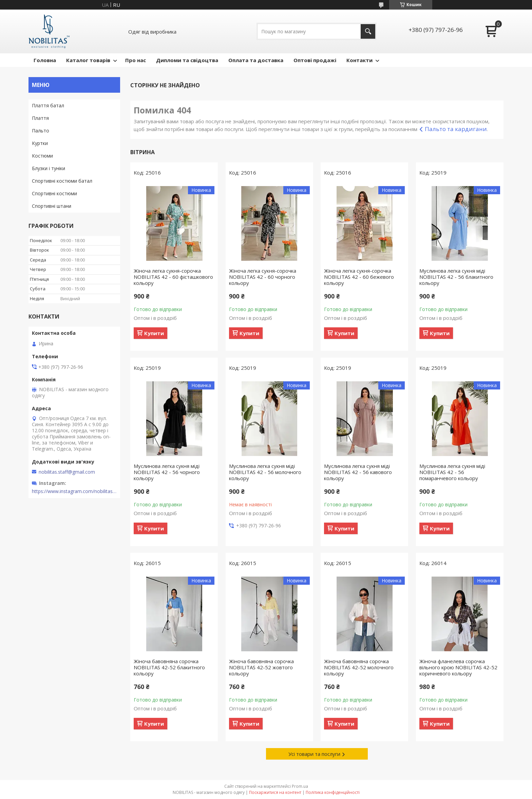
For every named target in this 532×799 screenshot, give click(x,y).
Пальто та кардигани (456, 129)
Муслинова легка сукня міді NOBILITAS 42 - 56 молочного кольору (265, 472)
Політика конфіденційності (333, 792)
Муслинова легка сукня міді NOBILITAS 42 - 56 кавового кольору (358, 472)
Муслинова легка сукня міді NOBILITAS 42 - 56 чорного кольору (167, 472)
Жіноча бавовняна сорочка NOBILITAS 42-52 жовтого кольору (261, 667)
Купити (154, 333)
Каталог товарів (88, 60)
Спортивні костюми (54, 193)
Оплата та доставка (256, 60)
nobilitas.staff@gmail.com (67, 472)
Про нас (136, 60)
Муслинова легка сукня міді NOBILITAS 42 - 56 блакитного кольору (456, 277)
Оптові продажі (315, 60)
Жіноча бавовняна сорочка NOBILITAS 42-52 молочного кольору (359, 667)
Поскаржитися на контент (275, 792)
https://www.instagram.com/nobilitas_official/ (74, 491)
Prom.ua (300, 786)
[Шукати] (368, 31)
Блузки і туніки (49, 168)
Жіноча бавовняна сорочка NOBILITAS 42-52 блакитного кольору (169, 667)
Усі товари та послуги (314, 754)
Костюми (42, 156)
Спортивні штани (52, 206)
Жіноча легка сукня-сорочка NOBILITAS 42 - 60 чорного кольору (263, 277)
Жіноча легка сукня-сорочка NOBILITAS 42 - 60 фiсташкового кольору (173, 277)
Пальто (41, 131)
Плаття (40, 118)
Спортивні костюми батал (62, 181)
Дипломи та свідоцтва (187, 60)
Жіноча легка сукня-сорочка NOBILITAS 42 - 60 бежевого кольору (359, 277)
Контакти (359, 60)
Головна (45, 60)
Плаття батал (48, 105)
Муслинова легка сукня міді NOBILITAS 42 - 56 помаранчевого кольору (452, 472)
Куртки (40, 143)
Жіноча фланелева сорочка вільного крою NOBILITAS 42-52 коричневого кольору (458, 667)
